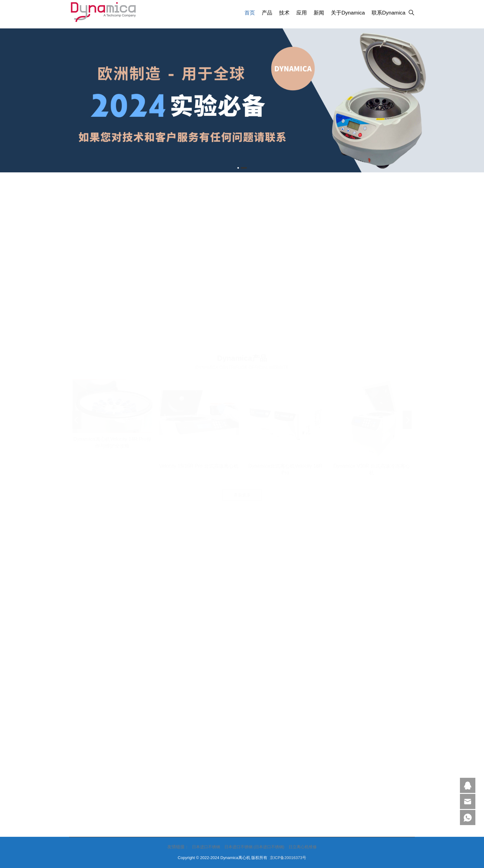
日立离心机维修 (303, 847)
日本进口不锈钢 (206, 847)
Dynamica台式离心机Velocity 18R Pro (285, 301)
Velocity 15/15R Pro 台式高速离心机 (199, 297)
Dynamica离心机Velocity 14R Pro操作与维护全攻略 (112, 274)
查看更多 (242, 326)
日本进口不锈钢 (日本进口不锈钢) (254, 847)
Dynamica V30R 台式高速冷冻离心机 (372, 301)
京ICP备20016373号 (288, 858)
